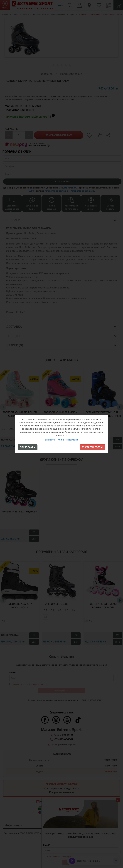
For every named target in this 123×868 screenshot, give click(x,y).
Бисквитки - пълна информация (61, 440)
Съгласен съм (93, 447)
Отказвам (28, 447)
